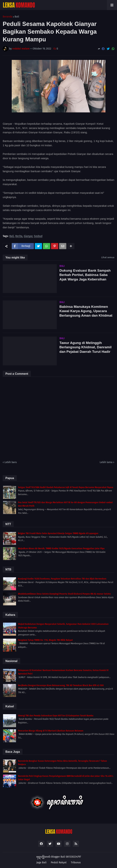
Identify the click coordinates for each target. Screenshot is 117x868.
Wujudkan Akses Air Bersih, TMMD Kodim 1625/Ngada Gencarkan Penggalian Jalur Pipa (61, 549)
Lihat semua (108, 257)
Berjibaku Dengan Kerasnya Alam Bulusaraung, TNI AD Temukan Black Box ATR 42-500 (61, 685)
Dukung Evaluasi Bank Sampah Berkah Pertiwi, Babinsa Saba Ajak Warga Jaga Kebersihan (85, 275)
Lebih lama (106, 462)
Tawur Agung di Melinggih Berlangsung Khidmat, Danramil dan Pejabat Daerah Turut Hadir (86, 347)
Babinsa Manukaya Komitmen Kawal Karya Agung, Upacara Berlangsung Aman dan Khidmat (86, 311)
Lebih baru (11, 462)
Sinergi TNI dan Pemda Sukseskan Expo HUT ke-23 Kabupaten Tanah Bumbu (56, 716)
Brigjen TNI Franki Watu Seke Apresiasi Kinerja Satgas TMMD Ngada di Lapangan (58, 533)
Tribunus (76, 863)
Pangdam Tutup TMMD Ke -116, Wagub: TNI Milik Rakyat (45, 640)
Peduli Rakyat (59, 863)
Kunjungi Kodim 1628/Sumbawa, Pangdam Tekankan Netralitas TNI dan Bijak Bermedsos (62, 579)
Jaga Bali (41, 863)
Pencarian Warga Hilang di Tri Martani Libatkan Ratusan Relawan (51, 731)
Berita (19, 236)
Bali (17, 17)
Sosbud (38, 236)
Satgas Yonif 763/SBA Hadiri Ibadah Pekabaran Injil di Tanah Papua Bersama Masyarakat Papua (66, 487)
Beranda (8, 17)
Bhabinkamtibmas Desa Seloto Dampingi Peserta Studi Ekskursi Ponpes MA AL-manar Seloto (64, 594)
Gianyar (28, 236)
